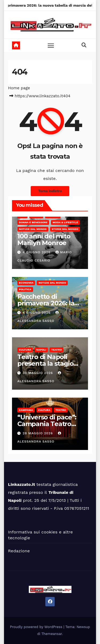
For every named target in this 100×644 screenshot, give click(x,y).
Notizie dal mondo (33, 229)
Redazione (19, 551)
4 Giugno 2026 (37, 252)
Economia (26, 283)
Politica (25, 289)
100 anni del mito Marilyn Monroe (44, 239)
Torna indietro (50, 191)
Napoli (41, 350)
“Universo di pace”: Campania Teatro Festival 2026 (47, 424)
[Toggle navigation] (51, 45)
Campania (26, 410)
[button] (84, 45)
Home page (19, 88)
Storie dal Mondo (65, 229)
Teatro (57, 350)
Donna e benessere (33, 222)
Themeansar (52, 634)
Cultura (25, 350)
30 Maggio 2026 (38, 373)
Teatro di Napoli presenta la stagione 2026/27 (49, 363)
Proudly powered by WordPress (37, 627)
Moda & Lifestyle (65, 222)
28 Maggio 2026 (38, 433)
